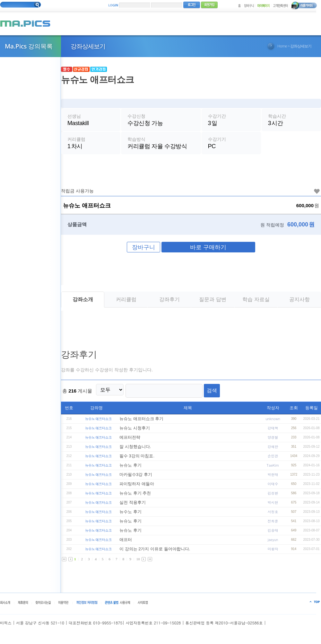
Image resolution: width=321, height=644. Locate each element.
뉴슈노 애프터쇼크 (98, 421)
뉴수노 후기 (130, 514)
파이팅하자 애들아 (137, 486)
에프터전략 (130, 440)
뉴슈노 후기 (130, 468)
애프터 (126, 542)
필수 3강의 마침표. (137, 458)
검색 (205, 394)
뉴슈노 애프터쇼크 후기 (141, 421)
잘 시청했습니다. (135, 449)
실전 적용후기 (133, 505)
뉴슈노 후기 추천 (135, 496)
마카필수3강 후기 (136, 477)
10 (138, 562)
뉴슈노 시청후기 (135, 431)
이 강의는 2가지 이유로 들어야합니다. (155, 551)
